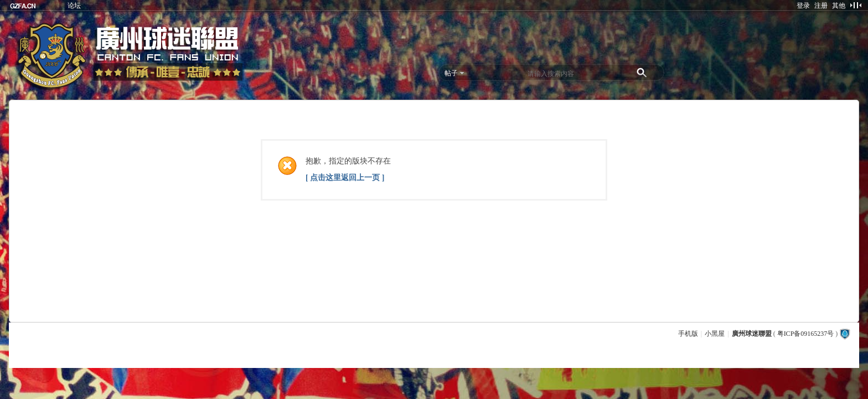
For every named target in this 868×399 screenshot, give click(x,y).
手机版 (688, 334)
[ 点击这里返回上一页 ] (345, 178)
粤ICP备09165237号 (806, 334)
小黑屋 (715, 334)
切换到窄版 (856, 5)
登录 (803, 6)
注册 (821, 6)
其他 (839, 6)
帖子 (451, 73)
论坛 (74, 6)
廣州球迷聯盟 (752, 334)
